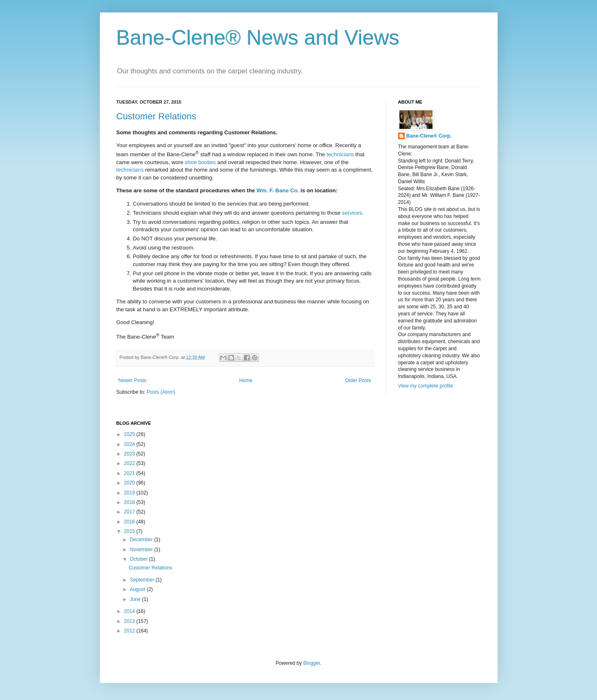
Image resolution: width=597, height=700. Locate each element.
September (143, 580)
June (136, 599)
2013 (130, 621)
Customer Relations (156, 116)
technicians (340, 154)
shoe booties (200, 162)
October (139, 559)
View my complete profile (426, 386)
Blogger (312, 663)
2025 (130, 434)
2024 (130, 444)
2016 (130, 522)
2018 (130, 502)
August (138, 589)
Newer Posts (133, 380)
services (352, 213)
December (142, 540)
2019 (130, 493)
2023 (130, 454)
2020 (130, 483)
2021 (130, 473)
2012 (130, 631)
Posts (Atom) (161, 392)
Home (246, 380)
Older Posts (358, 380)
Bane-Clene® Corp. (429, 136)
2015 (130, 531)
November (142, 550)
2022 (130, 463)
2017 (130, 512)
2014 (130, 611)
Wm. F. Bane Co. (278, 190)
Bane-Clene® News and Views (258, 38)
